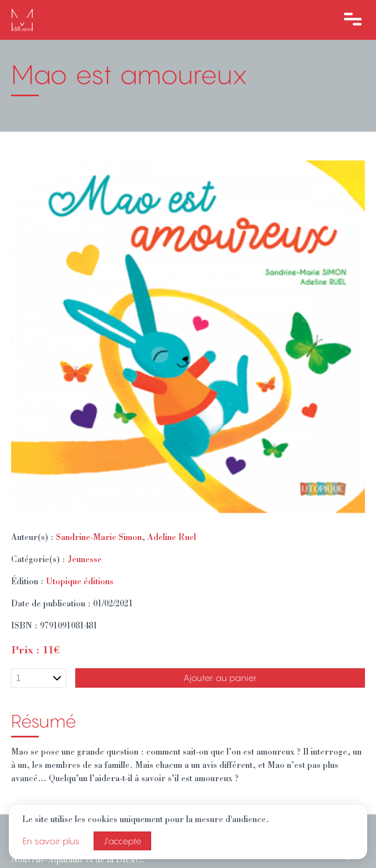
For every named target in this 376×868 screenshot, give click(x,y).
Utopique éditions (80, 583)
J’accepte (122, 841)
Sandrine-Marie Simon (99, 538)
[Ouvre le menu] (353, 20)
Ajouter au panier (220, 678)
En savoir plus (51, 841)
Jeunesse (85, 560)
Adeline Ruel (172, 538)
